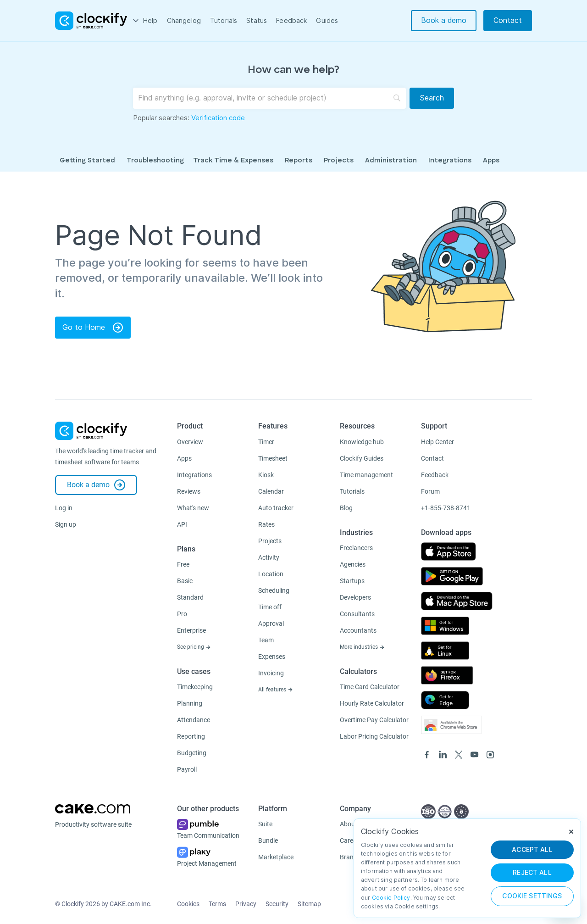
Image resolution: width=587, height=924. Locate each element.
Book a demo (444, 20)
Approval (271, 623)
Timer (266, 442)
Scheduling (274, 590)
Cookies (188, 904)
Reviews (189, 491)
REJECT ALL (532, 873)
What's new (193, 508)
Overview (190, 442)
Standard (190, 597)
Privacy (246, 904)
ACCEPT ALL (532, 850)
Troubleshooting (155, 161)
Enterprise (191, 630)
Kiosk (266, 475)
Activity (269, 557)
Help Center (437, 442)
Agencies (353, 564)
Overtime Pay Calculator (374, 720)
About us (353, 824)
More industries (362, 647)
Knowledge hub (362, 442)
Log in (64, 508)
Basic (185, 581)
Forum (430, 491)
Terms (217, 904)
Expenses (272, 657)
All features (276, 690)
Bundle (268, 841)
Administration (391, 161)
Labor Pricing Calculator (374, 736)
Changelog (184, 21)
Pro (182, 614)
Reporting (191, 736)
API (182, 524)
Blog (346, 508)
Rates (266, 524)
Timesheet (273, 458)
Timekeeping (195, 687)
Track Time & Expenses (233, 161)
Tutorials (224, 21)
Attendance (194, 720)
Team (266, 640)
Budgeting (192, 753)
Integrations (450, 161)
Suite (265, 824)
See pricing (194, 647)
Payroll (187, 769)
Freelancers (356, 548)
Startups (352, 581)
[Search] (432, 98)
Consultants (357, 614)
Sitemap (309, 904)
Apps (491, 161)
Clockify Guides (362, 458)
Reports (299, 161)
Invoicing (271, 673)
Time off (270, 607)
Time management (366, 475)
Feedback (291, 21)
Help (150, 21)
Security (277, 904)
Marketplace (276, 857)
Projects (339, 161)
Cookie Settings (532, 896)
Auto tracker (276, 508)
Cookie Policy (391, 898)
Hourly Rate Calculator (372, 703)
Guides (327, 21)
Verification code (218, 118)
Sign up (66, 524)
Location (271, 574)
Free (183, 564)
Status (257, 21)
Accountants (358, 630)
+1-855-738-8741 (446, 508)
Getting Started (87, 161)
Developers (355, 597)
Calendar (271, 491)
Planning (190, 703)
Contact (508, 20)
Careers (351, 841)
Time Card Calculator (370, 687)
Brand (349, 857)
